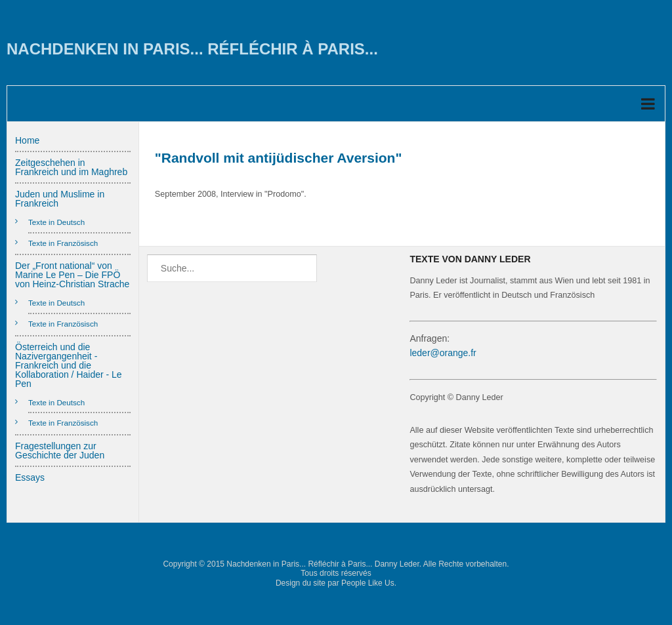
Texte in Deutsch (56, 222)
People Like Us (368, 583)
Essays (30, 477)
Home (27, 140)
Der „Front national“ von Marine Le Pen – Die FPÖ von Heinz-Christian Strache (72, 275)
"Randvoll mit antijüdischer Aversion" (279, 158)
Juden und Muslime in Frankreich (60, 199)
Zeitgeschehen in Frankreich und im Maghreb (71, 167)
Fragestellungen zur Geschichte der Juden (60, 451)
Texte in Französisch (63, 243)
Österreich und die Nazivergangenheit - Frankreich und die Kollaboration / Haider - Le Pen (69, 365)
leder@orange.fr (443, 353)
